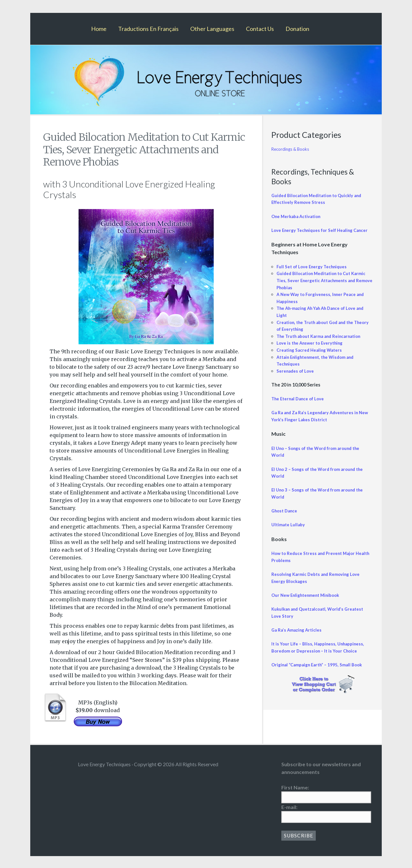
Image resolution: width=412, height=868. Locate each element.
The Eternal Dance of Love (300, 406)
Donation (297, 29)
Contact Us (260, 29)
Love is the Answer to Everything (313, 350)
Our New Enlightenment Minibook (309, 602)
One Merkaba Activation (298, 216)
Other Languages (212, 29)
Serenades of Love (297, 378)
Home (99, 29)
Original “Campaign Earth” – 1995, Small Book (320, 672)
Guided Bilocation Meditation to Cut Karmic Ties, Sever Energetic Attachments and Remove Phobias (322, 287)
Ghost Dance (286, 518)
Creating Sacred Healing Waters (311, 357)
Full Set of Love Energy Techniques (315, 273)
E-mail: (289, 807)
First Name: (295, 787)
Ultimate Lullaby (290, 532)
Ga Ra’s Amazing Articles (298, 637)
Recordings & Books (292, 149)
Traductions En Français (148, 29)
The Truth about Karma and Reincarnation (323, 343)
